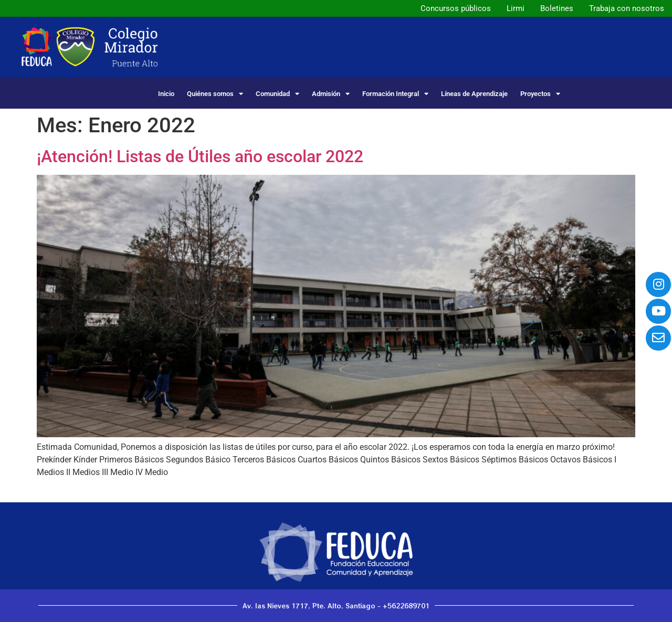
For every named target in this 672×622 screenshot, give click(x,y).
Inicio (166, 94)
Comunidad (277, 94)
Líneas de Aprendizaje (474, 94)
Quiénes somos (215, 94)
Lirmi (516, 8)
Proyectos (540, 94)
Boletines (557, 8)
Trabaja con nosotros (627, 8)
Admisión (331, 94)
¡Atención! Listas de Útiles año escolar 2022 (200, 156)
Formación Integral (395, 94)
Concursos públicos (456, 8)
